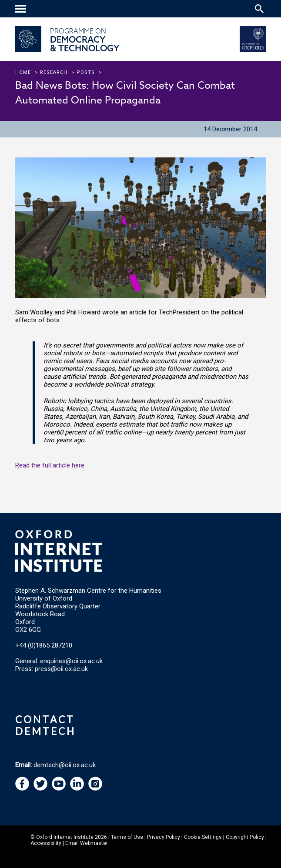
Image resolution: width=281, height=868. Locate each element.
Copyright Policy (245, 837)
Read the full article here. (50, 465)
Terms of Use (127, 837)
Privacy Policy (164, 837)
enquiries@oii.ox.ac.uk (71, 661)
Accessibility (46, 843)
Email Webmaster (87, 843)
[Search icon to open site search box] (259, 9)
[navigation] (22, 10)
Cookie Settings (203, 837)
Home (23, 72)
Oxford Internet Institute (65, 837)
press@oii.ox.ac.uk (61, 669)
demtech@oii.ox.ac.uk (65, 765)
